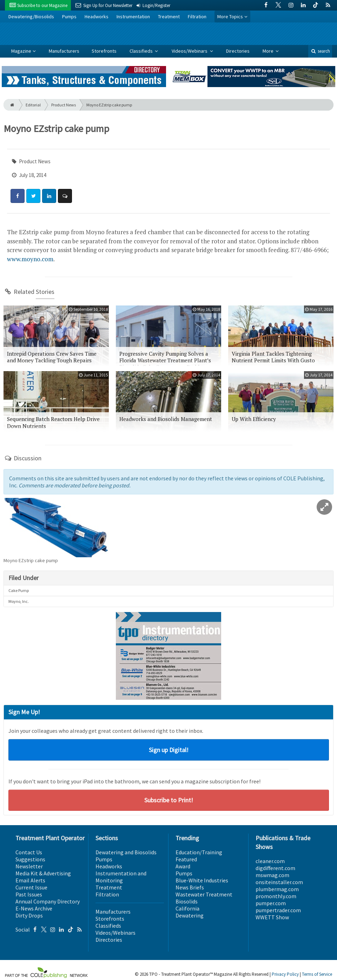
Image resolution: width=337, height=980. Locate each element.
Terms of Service (317, 974)
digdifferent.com (275, 868)
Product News (64, 105)
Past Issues (29, 894)
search (320, 51)
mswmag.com (272, 875)
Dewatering (190, 915)
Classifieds (142, 51)
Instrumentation (133, 17)
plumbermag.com (277, 889)
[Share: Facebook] (18, 196)
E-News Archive (34, 908)
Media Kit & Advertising (43, 873)
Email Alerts (30, 880)
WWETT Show (272, 917)
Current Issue (31, 887)
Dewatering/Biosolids (31, 17)
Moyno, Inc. (19, 601)
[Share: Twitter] (33, 196)
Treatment (169, 17)
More (269, 51)
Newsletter (29, 866)
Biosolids (187, 901)
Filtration (197, 17)
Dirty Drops (29, 915)
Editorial (33, 105)
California (187, 908)
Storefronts (104, 51)
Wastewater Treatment (204, 894)
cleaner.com (270, 861)
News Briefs (190, 887)
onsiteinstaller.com (279, 882)
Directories (238, 51)
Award (183, 866)
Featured (186, 859)
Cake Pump (19, 590)
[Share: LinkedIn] (49, 196)
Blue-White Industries (202, 880)
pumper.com (271, 903)
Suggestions (30, 859)
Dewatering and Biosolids (126, 852)
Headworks (97, 17)
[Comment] (65, 196)
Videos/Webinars (190, 51)
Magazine (21, 51)
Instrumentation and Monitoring (121, 877)
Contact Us (29, 852)
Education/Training (199, 852)
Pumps (69, 17)
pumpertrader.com (278, 910)
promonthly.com (276, 896)
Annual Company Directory (48, 901)
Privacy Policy (285, 974)
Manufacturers (64, 51)
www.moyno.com (30, 259)
